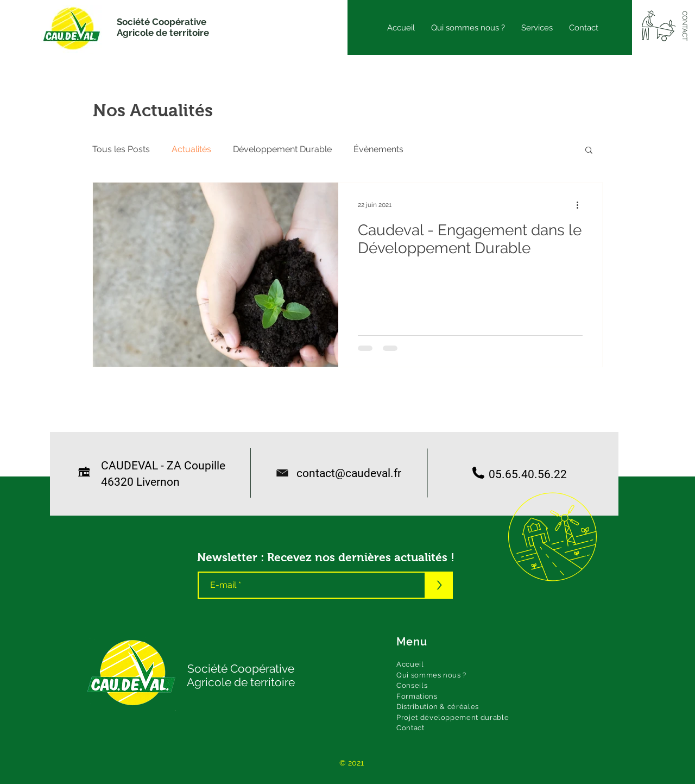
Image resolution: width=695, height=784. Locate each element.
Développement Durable (282, 149)
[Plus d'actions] (581, 205)
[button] (589, 151)
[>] (439, 585)
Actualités (191, 149)
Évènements (378, 149)
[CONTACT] (684, 26)
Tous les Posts (121, 149)
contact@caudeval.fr (343, 473)
